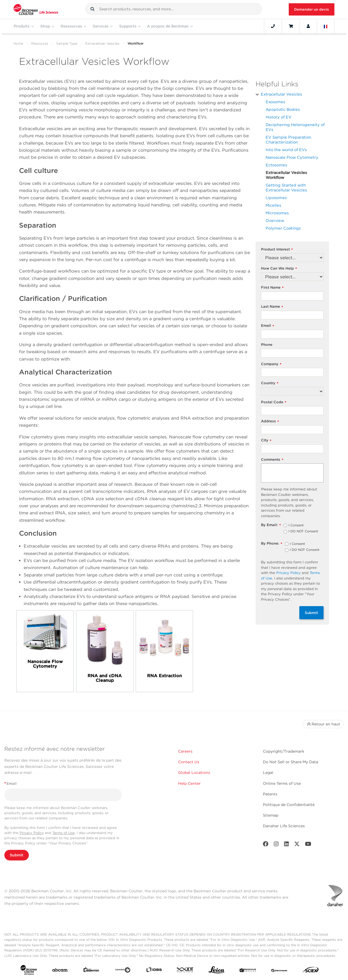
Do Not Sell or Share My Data (290, 762)
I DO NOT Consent (303, 532)
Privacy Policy (288, 573)
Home (18, 43)
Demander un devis (312, 9)
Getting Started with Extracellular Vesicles (286, 187)
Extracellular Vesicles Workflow (286, 175)
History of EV (279, 117)
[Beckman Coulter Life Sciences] (36, 9)
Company (271, 364)
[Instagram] (276, 845)
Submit (311, 613)
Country (270, 383)
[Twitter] (297, 845)
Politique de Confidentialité (289, 805)
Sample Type (67, 43)
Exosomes (275, 102)
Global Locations (194, 773)
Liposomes (276, 198)
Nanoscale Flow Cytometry (292, 157)
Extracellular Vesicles (102, 43)
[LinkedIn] (287, 845)
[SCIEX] (311, 971)
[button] (92, 9)
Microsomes (277, 213)
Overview (275, 220)
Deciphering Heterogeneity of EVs (295, 127)
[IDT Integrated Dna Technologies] (185, 971)
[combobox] (174, 9)
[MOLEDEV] (248, 971)
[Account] (308, 26)
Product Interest (277, 250)
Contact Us (189, 762)
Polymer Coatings (283, 228)
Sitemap (271, 815)
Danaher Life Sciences (284, 826)
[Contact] (273, 26)
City (266, 440)
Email (268, 326)
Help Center (189, 783)
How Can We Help (279, 269)
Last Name (272, 307)
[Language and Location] (326, 26)
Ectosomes (276, 165)
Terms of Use (64, 833)
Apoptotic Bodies (283, 109)
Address (270, 421)
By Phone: (272, 544)
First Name (272, 288)
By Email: (271, 525)
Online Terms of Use (282, 783)
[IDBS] (154, 971)
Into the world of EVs (286, 150)
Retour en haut (323, 724)
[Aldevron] (91, 971)
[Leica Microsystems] (217, 971)
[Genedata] (123, 971)
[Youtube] (308, 845)
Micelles (273, 205)
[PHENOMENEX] (279, 971)
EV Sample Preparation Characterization (288, 140)
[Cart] (291, 26)
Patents (270, 794)
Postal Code (274, 402)
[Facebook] (266, 845)
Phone (267, 345)
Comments (272, 460)
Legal (268, 773)
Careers (185, 751)
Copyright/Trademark (284, 751)
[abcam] (60, 971)
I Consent (296, 526)
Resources (40, 43)
